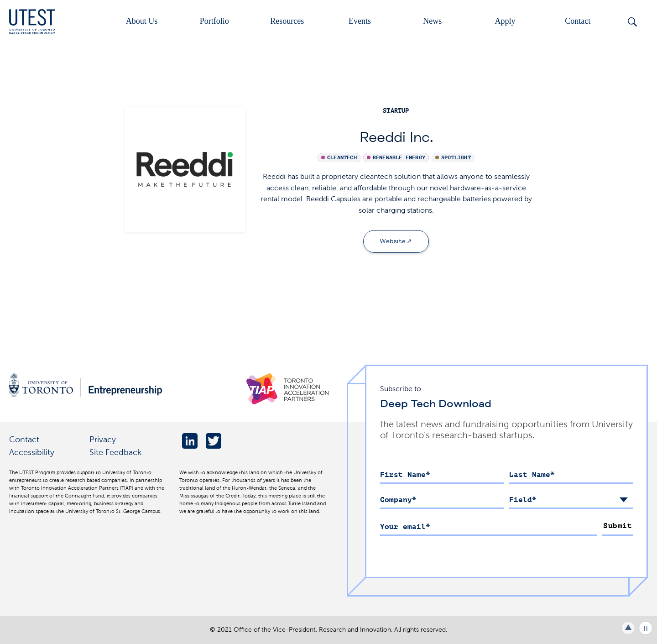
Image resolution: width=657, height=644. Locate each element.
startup (396, 111)
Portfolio (214, 21)
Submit (618, 526)
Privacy (103, 439)
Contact (578, 21)
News (432, 21)
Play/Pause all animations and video (646, 628)
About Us (142, 21)
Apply (505, 21)
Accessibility (32, 452)
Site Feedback (115, 452)
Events (360, 21)
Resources (287, 21)
